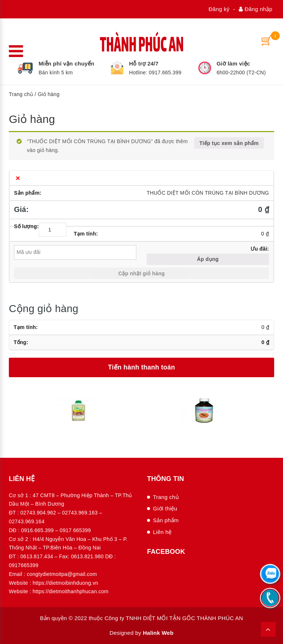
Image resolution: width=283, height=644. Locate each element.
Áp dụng (208, 259)
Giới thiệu (165, 508)
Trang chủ (21, 94)
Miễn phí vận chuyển (67, 63)
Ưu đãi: (260, 249)
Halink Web (158, 633)
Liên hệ (162, 532)
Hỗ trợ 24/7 (144, 63)
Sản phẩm (166, 520)
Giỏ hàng (32, 119)
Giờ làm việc (233, 63)
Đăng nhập (256, 9)
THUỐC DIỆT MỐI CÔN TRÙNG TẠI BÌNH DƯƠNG (208, 193)
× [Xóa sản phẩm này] (18, 178)
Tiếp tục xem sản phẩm (229, 143)
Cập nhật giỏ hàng (141, 273)
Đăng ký (219, 9)
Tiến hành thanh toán (141, 367)
